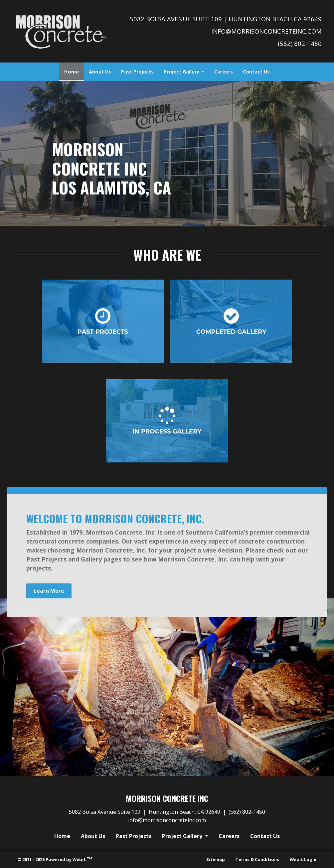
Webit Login (303, 859)
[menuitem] (72, 72)
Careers (224, 72)
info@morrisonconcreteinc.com (266, 31)
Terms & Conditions (257, 859)
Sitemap (216, 859)
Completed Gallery (231, 321)
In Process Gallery (167, 421)
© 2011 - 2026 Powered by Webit (55, 859)
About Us (100, 72)
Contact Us (256, 72)
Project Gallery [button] (182, 72)
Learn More (49, 591)
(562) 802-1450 (300, 43)
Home (74, 70)
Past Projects (137, 72)
